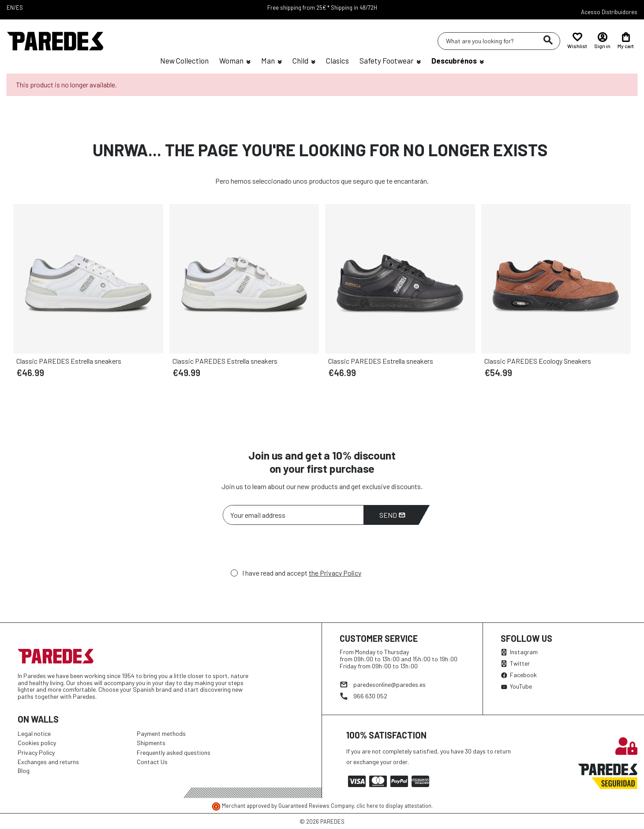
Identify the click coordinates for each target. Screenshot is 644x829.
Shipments (151, 743)
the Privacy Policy (335, 573)
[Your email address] (293, 515)
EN (10, 8)
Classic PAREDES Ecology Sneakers (538, 361)
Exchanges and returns (48, 762)
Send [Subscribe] (392, 515)
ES (19, 8)
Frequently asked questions (174, 752)
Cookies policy (37, 743)
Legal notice (34, 733)
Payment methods (161, 733)
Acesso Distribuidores (609, 12)
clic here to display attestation (394, 806)
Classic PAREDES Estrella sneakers (69, 361)
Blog (24, 771)
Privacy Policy (36, 752)
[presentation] (290, 549)
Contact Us (152, 762)
